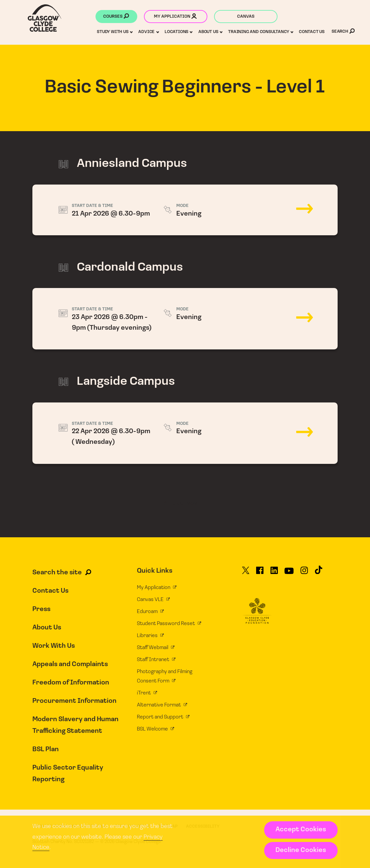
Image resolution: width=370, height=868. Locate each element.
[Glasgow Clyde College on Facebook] (260, 573)
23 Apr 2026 (185, 319)
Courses (116, 17)
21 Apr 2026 (185, 210)
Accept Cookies (301, 830)
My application (175, 17)
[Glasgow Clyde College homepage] (45, 18)
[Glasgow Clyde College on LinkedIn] (274, 573)
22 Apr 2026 (185, 433)
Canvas (246, 17)
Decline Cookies (301, 850)
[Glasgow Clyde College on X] (246, 573)
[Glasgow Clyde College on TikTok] (319, 573)
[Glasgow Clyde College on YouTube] (289, 573)
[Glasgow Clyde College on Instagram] (304, 573)
